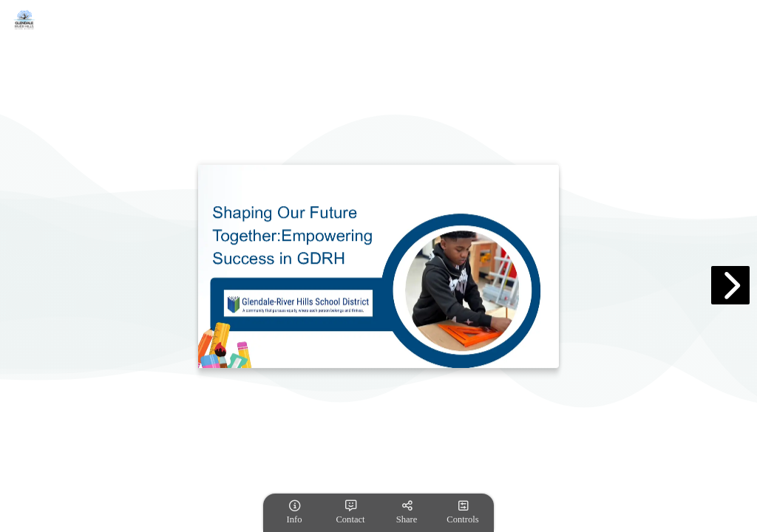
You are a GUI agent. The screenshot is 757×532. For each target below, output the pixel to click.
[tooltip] (294, 513)
